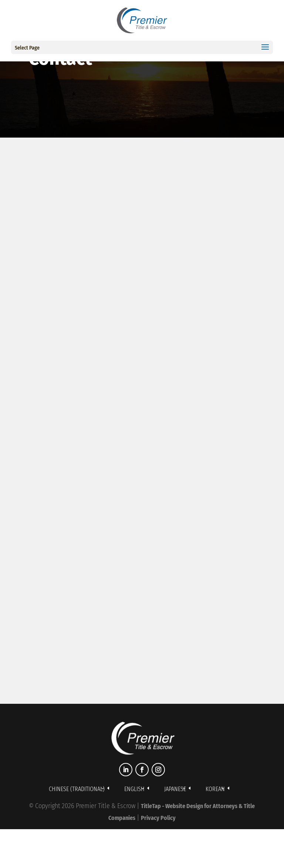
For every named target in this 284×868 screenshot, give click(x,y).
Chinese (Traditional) (77, 789)
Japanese (175, 789)
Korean (215, 789)
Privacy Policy (158, 818)
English (134, 789)
